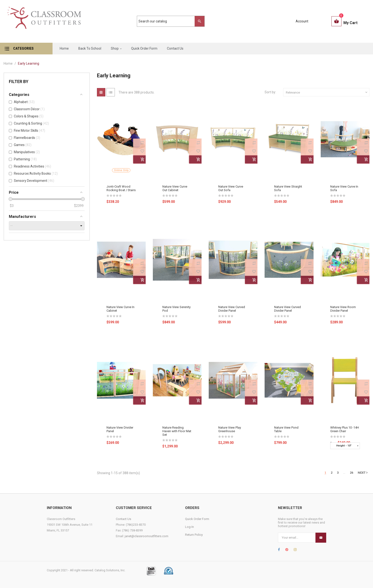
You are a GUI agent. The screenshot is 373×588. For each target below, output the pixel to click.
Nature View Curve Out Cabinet (175, 188)
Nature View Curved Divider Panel (232, 309)
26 (352, 473)
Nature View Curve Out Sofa (231, 188)
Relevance (327, 92)
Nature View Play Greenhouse (230, 429)
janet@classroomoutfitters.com (147, 536)
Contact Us (123, 519)
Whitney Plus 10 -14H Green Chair (345, 429)
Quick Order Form (197, 519)
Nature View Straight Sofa (288, 188)
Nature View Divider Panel (120, 429)
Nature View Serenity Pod (176, 309)
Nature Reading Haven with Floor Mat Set (177, 431)
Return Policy (194, 535)
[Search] (168, 21)
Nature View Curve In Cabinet (120, 309)
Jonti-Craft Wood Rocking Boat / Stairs (121, 188)
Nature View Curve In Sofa (344, 188)
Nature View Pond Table (286, 429)
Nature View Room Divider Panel (343, 309)
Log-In (189, 527)
